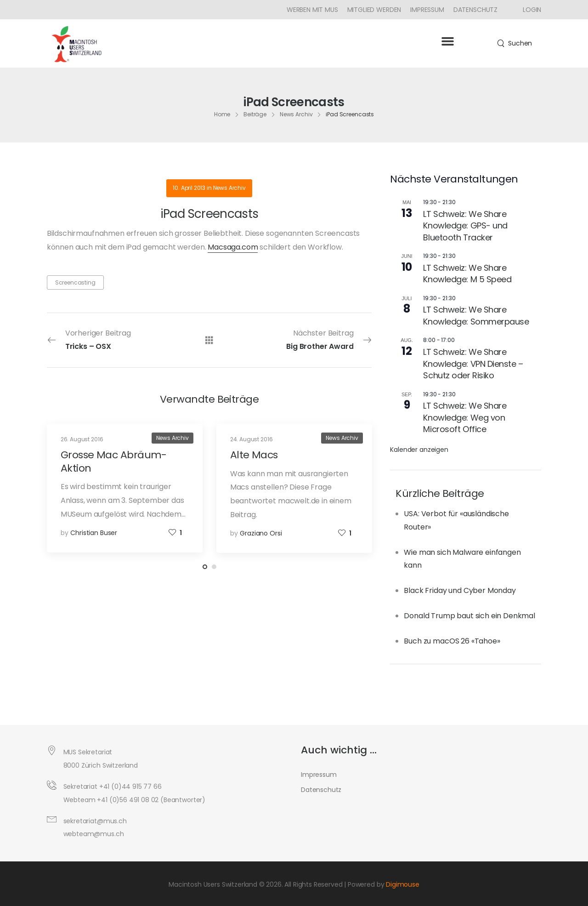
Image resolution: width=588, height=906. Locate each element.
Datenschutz (475, 10)
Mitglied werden (374, 10)
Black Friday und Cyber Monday (460, 590)
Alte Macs (254, 455)
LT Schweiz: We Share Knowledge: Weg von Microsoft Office (465, 417)
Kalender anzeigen (419, 450)
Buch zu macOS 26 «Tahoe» (452, 641)
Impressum (427, 10)
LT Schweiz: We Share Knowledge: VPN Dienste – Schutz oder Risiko (473, 364)
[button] (447, 41)
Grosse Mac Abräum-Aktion (114, 462)
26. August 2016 (82, 439)
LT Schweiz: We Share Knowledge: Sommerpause (476, 316)
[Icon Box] (529, 10)
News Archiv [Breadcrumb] (296, 114)
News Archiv (229, 188)
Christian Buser (94, 533)
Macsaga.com (233, 247)
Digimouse (403, 884)
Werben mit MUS (312, 10)
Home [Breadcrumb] (222, 114)
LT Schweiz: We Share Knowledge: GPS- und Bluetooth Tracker (465, 226)
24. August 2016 (252, 439)
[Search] (515, 43)
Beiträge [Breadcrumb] (255, 114)
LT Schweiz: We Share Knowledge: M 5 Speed (467, 274)
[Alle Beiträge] (209, 340)
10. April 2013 (189, 188)
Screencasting (75, 282)
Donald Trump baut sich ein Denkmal (469, 616)
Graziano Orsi (261, 533)
